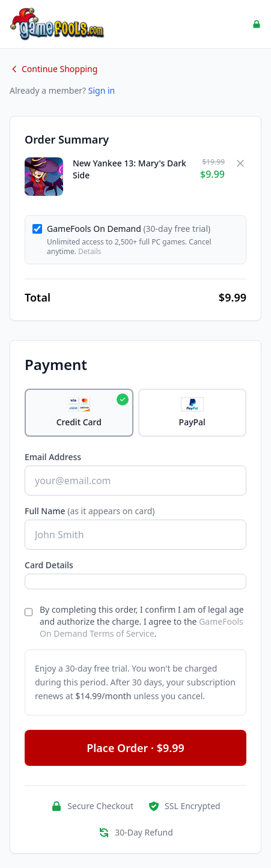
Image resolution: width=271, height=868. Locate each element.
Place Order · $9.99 (135, 748)
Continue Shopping (53, 69)
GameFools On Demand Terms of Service (142, 627)
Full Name (90, 511)
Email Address (53, 457)
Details (90, 251)
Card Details (49, 565)
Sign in (102, 90)
